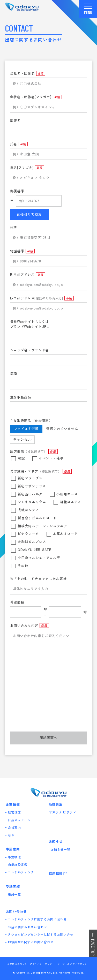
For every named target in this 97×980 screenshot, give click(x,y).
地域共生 (56, 804)
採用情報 (56, 874)
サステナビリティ (63, 812)
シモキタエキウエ (32, 502)
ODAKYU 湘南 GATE (34, 550)
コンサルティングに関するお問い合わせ (38, 919)
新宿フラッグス (30, 478)
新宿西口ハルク (30, 494)
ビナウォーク (28, 534)
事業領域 (15, 857)
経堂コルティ (71, 502)
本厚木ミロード (65, 534)
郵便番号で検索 (29, 214)
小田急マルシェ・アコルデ (39, 558)
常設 (21, 458)
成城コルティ (28, 510)
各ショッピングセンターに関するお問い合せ (41, 934)
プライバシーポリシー (42, 964)
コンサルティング (21, 872)
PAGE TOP (93, 947)
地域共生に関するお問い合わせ (31, 942)
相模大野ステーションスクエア (42, 526)
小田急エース (67, 494)
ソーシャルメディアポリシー (74, 964)
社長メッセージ (20, 820)
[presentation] (49, 716)
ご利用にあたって (17, 964)
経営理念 (15, 812)
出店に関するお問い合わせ (28, 927)
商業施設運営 (18, 865)
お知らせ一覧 (61, 849)
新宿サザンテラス (32, 486)
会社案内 (15, 827)
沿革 (11, 835)
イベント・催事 (51, 458)
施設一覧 (15, 895)
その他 (23, 566)
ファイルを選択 (26, 429)
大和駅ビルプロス (32, 542)
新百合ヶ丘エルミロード (37, 518)
